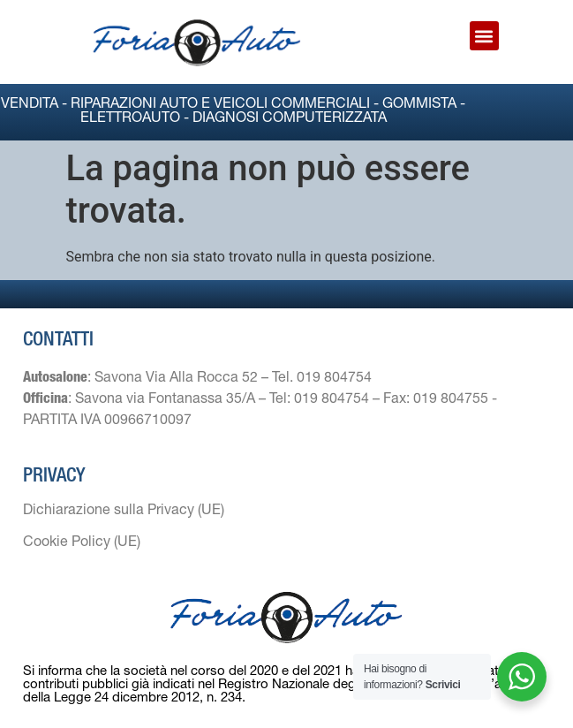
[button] (484, 36)
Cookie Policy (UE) (82, 543)
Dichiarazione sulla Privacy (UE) (124, 512)
